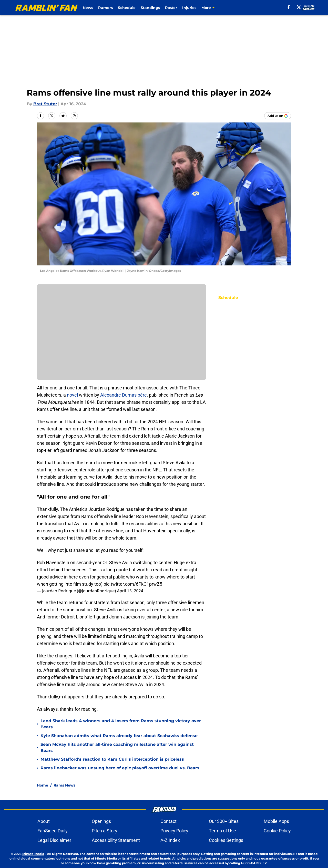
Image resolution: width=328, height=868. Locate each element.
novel (72, 395)
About (44, 821)
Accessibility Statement (116, 840)
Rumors (105, 8)
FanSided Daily (53, 831)
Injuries (189, 8)
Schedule (127, 8)
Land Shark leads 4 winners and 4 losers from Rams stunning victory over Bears (121, 724)
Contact (168, 821)
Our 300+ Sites (224, 821)
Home (43, 785)
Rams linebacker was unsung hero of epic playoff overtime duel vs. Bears (120, 768)
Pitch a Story (105, 831)
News (88, 8)
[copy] (74, 116)
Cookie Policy (277, 831)
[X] (299, 7)
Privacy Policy (174, 831)
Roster (171, 8)
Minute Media (33, 854)
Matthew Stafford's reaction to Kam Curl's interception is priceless (112, 759)
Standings (150, 8)
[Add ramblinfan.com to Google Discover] (278, 116)
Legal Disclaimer (54, 840)
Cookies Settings (226, 840)
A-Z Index (170, 840)
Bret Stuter (45, 104)
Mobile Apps (276, 821)
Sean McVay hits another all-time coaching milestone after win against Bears (117, 747)
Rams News (64, 785)
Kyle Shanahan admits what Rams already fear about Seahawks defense (119, 736)
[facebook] (289, 7)
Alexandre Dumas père (124, 395)
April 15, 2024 (130, 591)
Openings (101, 821)
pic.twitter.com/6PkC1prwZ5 (133, 584)
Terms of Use (222, 831)
